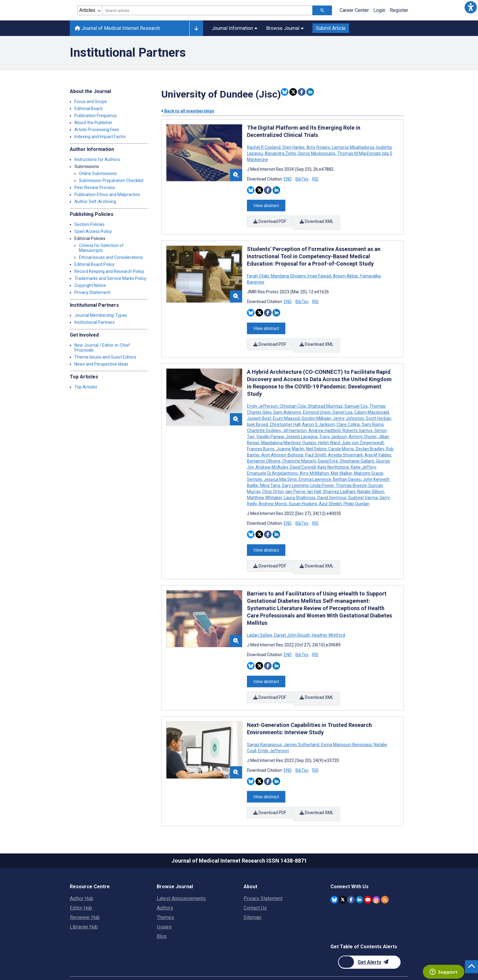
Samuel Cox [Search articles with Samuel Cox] (356, 398)
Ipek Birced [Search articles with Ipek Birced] (258, 416)
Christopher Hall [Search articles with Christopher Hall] (285, 416)
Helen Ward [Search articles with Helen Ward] (329, 435)
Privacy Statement (92, 292)
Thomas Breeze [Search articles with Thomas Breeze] (351, 477)
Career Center (354, 10)
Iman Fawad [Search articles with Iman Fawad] (319, 272)
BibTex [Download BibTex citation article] (302, 179)
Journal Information (235, 28)
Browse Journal (285, 28)
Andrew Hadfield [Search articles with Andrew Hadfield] (325, 422)
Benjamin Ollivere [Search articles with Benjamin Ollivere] (264, 453)
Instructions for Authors (97, 159)
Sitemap (252, 896)
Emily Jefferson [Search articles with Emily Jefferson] (263, 398)
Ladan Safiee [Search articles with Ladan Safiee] (260, 623)
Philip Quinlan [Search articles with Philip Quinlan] (356, 495)
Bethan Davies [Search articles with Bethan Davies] (347, 471)
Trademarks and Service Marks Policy (110, 278)
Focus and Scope (91, 102)
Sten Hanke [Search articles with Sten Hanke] (293, 147)
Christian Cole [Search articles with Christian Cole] (293, 398)
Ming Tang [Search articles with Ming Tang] (270, 477)
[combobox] (207, 10)
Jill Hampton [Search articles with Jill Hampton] (295, 422)
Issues (164, 906)
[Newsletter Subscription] (369, 941)
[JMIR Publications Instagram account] (376, 878)
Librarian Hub (84, 906)
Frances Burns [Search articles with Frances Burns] (261, 441)
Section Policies (89, 224)
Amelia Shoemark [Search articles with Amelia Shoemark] (345, 447)
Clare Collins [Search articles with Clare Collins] (348, 416)
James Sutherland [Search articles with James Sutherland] (301, 728)
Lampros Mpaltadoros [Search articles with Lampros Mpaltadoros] (353, 147)
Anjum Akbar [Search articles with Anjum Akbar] (345, 272)
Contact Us (255, 887)
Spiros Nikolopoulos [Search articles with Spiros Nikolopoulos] (317, 153)
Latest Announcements (181, 877)
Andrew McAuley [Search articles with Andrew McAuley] (272, 459)
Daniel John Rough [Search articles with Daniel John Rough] (292, 623)
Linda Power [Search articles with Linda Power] (322, 477)
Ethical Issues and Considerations (111, 257)
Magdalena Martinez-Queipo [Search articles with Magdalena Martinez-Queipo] (289, 435)
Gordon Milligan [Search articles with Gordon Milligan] (316, 410)
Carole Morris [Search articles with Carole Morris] (341, 441)
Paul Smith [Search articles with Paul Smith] (316, 447)
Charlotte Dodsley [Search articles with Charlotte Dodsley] (264, 422)
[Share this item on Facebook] (302, 92)
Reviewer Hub (85, 896)
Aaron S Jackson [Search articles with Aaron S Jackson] (318, 416)
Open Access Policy (93, 231)
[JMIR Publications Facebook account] (351, 878)
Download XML (317, 220)
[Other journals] (196, 28)
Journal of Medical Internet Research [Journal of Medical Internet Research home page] (117, 28)
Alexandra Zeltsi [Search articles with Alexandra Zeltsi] (280, 153)
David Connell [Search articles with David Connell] (303, 459)
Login (379, 10)
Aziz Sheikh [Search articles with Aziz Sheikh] (330, 495)
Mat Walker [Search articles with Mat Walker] (341, 465)
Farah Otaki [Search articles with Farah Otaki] (258, 272)
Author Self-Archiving (95, 202)
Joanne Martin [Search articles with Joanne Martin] (290, 441)
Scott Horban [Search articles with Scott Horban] (378, 410)
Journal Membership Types (101, 315)
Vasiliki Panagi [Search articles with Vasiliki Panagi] (270, 428)
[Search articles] (322, 10)
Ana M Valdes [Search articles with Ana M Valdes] (378, 447)
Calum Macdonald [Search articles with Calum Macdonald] (372, 404)
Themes (165, 896)
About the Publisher (93, 123)
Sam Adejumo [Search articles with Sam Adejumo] (287, 404)
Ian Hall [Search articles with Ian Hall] (314, 483)
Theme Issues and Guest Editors (105, 357)
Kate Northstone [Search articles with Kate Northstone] (333, 459)
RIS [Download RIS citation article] (315, 179)
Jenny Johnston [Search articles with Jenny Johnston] (348, 410)
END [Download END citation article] (288, 179)
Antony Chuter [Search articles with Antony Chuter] (363, 428)
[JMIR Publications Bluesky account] (334, 878)
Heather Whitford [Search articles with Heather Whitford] (328, 623)
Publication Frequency (96, 116)
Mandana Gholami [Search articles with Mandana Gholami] (288, 272)
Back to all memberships (188, 111)
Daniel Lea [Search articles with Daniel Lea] (342, 404)
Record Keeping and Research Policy (109, 271)
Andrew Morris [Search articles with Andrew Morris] (273, 495)
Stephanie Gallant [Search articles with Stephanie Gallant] (357, 453)
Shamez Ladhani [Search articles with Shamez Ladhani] (339, 483)
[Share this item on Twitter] (293, 92)
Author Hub (82, 877)
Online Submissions (98, 173)
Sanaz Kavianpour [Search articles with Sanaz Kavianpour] (265, 728)
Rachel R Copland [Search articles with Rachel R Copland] (264, 147)
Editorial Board (88, 109)
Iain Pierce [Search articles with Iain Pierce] (296, 483)
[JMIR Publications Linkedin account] (360, 878)
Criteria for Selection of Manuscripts (101, 248)
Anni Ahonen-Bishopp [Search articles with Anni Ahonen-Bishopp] (282, 447)
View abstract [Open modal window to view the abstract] (266, 204)
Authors (165, 887)
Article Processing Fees (97, 130)
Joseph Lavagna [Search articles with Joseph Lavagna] (301, 428)
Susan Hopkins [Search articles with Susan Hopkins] (303, 495)
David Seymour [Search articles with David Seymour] (332, 489)
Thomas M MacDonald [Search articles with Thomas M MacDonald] (359, 153)
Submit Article (331, 28)
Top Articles (86, 387)
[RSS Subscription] (385, 878)
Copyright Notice (90, 285)
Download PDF (270, 220)
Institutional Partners (95, 322)
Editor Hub (81, 887)
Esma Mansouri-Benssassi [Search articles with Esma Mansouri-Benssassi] (346, 728)
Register (399, 10)
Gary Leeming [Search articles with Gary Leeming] (295, 477)
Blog (162, 915)
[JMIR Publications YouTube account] (368, 878)
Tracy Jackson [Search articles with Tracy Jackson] (333, 428)
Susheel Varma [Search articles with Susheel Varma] (363, 489)
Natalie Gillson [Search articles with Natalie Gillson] (371, 483)
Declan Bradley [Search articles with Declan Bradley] (370, 441)
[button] (471, 7)
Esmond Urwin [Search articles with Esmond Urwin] (317, 404)
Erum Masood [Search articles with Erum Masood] (286, 410)
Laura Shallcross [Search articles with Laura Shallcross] (300, 489)
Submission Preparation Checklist (111, 181)
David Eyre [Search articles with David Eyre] (328, 453)
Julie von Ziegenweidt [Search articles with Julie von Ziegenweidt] (363, 435)
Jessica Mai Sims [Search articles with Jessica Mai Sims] (280, 471)
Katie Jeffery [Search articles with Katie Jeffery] (363, 459)
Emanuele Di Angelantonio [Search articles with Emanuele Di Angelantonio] (273, 465)
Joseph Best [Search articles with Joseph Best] (259, 410)
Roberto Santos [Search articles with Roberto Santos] (357, 422)
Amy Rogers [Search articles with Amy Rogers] (318, 147)
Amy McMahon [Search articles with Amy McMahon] (314, 465)
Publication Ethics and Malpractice (107, 195)
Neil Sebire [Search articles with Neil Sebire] (316, 441)
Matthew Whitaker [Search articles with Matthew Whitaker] (265, 489)
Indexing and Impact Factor (100, 137)
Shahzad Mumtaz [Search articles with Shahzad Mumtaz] (325, 398)
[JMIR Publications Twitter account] (343, 878)
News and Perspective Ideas (101, 364)
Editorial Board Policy (95, 264)
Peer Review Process (95, 188)
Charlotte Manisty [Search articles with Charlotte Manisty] (299, 453)
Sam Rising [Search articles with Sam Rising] (373, 416)
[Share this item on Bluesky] (285, 92)
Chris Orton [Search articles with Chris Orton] (273, 483)
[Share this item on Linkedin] (310, 92)
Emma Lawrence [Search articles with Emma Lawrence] (315, 471)
